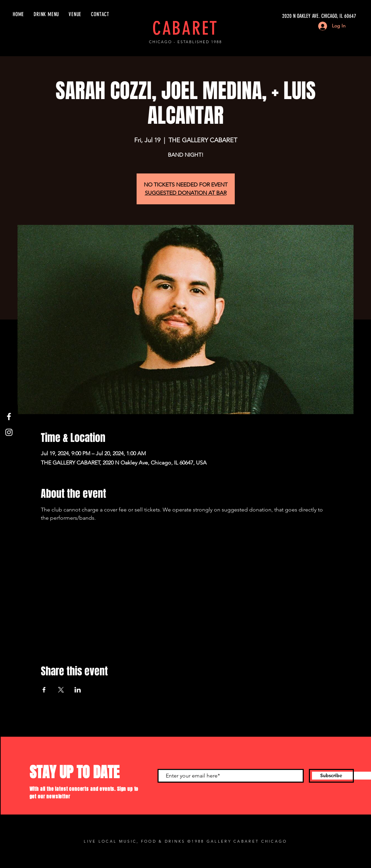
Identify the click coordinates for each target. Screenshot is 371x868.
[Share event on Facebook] (44, 690)
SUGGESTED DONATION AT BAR (186, 193)
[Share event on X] (61, 690)
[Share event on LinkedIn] (78, 690)
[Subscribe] (331, 776)
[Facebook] (9, 417)
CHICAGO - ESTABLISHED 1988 (185, 42)
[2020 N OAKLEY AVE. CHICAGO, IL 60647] (291, 16)
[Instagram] (9, 432)
